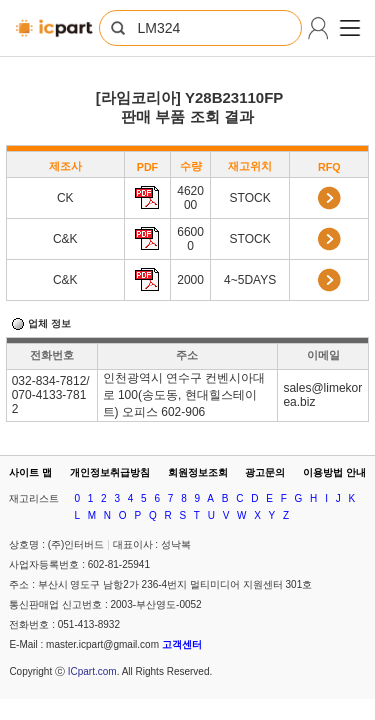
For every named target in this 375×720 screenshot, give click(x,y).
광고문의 (265, 472)
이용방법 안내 (334, 472)
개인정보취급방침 (110, 472)
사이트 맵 (30, 472)
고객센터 (182, 644)
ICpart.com (92, 671)
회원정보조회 (198, 472)
